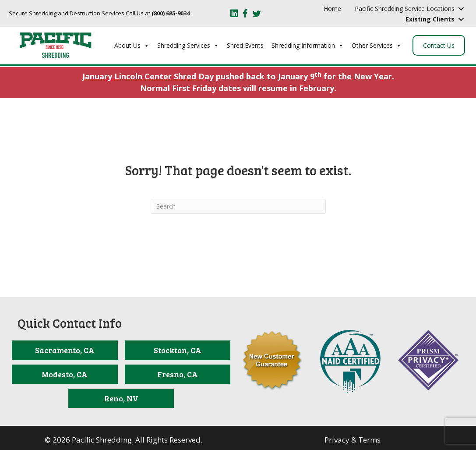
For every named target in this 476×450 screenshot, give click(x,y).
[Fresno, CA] (178, 374)
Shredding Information (308, 46)
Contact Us (439, 45)
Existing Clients (430, 19)
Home (332, 9)
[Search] (238, 206)
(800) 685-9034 (171, 13)
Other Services (377, 46)
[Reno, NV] (121, 398)
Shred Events (245, 45)
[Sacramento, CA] (65, 350)
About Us (132, 46)
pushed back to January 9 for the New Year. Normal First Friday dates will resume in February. (238, 82)
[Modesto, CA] (65, 374)
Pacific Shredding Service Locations (405, 9)
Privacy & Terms (353, 440)
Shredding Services (188, 46)
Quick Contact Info (70, 323)
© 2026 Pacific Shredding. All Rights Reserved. (123, 440)
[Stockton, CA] (178, 350)
